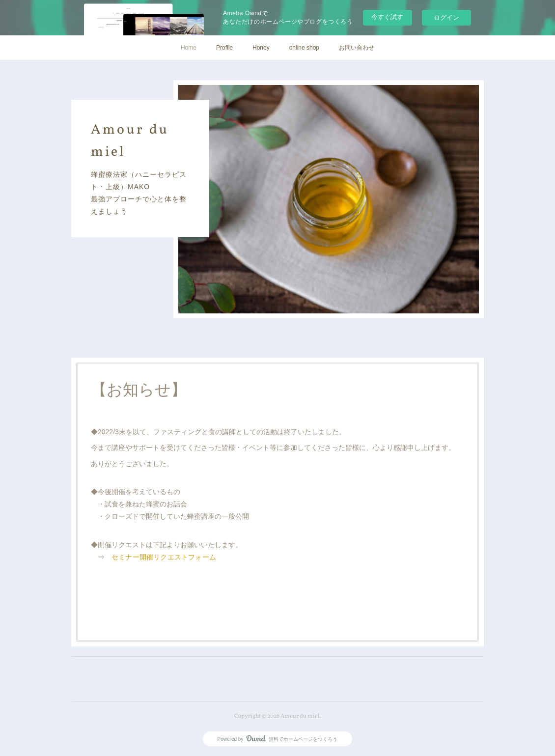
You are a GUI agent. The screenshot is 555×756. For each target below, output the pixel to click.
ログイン (446, 17)
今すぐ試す (387, 17)
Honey (261, 48)
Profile (224, 48)
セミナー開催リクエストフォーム (164, 557)
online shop (304, 48)
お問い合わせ (357, 48)
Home (189, 48)
